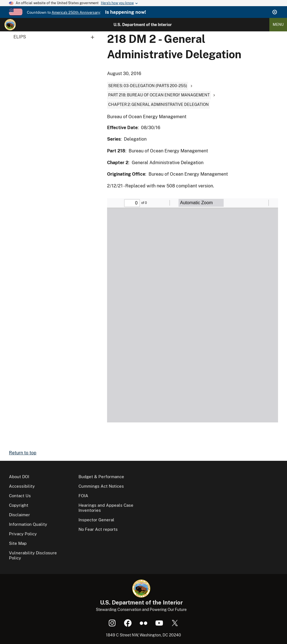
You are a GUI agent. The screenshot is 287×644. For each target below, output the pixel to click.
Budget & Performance (101, 477)
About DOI (19, 477)
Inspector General (96, 520)
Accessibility (22, 486)
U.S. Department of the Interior (143, 25)
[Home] (10, 25)
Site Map (18, 543)
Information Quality (28, 524)
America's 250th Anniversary (76, 12)
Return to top (23, 453)
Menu (278, 25)
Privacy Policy (23, 534)
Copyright (19, 505)
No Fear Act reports (98, 529)
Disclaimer (19, 515)
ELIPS (56, 37)
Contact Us (20, 496)
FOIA (83, 496)
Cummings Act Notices (101, 486)
